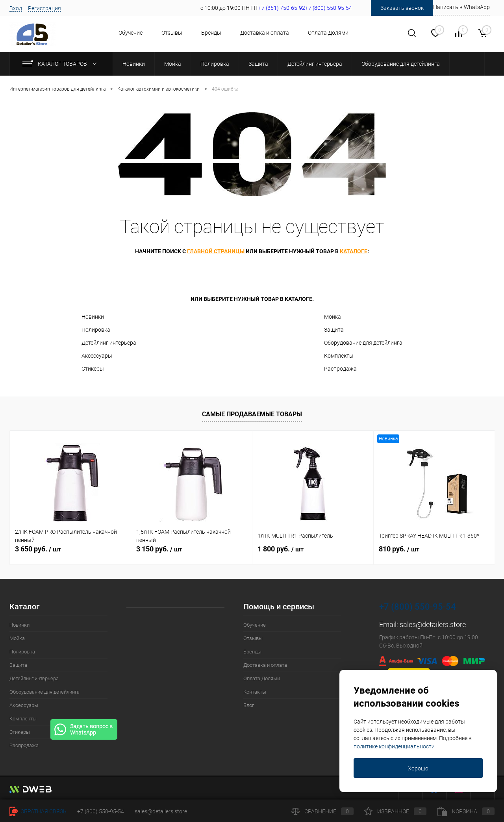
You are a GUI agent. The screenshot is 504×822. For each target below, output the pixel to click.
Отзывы (172, 33)
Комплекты (339, 356)
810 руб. (399, 549)
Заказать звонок (402, 8)
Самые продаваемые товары (252, 414)
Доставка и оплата (265, 33)
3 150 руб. (159, 549)
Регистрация (44, 8)
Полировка (96, 330)
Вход (16, 8)
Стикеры (93, 369)
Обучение (131, 33)
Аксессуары (97, 356)
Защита (334, 330)
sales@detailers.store (433, 624)
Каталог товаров (61, 64)
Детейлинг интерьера (109, 343)
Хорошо (418, 768)
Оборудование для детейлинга (363, 343)
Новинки (93, 317)
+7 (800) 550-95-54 (418, 607)
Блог (249, 705)
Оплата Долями (328, 33)
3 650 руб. (38, 549)
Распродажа (340, 369)
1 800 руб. (281, 549)
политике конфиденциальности (394, 746)
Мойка (333, 317)
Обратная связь (38, 811)
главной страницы (216, 251)
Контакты (255, 692)
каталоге (354, 251)
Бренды (211, 33)
